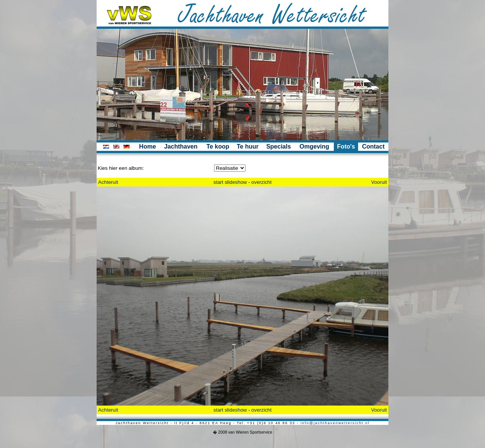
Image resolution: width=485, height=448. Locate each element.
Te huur (248, 146)
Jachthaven (181, 146)
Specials (279, 146)
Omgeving (314, 146)
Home (147, 146)
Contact (373, 146)
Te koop (218, 146)
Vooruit (379, 182)
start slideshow (230, 182)
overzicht (261, 182)
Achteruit (108, 182)
